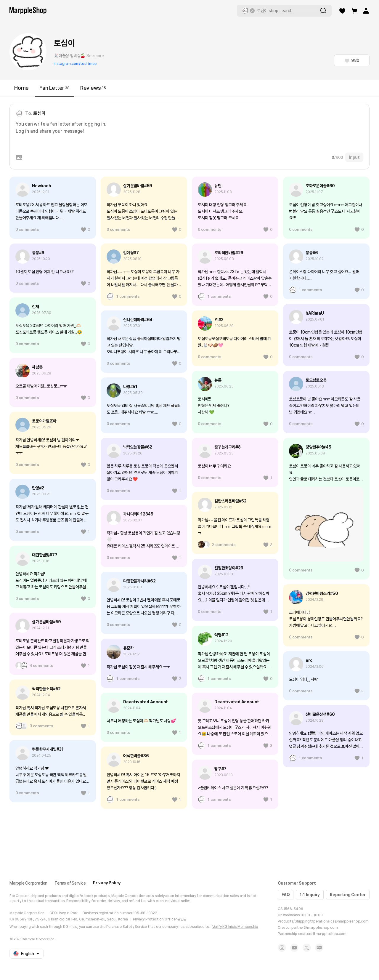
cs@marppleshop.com (349, 921)
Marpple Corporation (28, 883)
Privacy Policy (107, 883)
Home (21, 88)
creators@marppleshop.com (322, 934)
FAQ (286, 895)
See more (95, 56)
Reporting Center (348, 895)
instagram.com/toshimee (75, 64)
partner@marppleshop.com (314, 928)
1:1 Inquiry (310, 895)
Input (354, 157)
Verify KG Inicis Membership (235, 927)
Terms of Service (70, 883)
